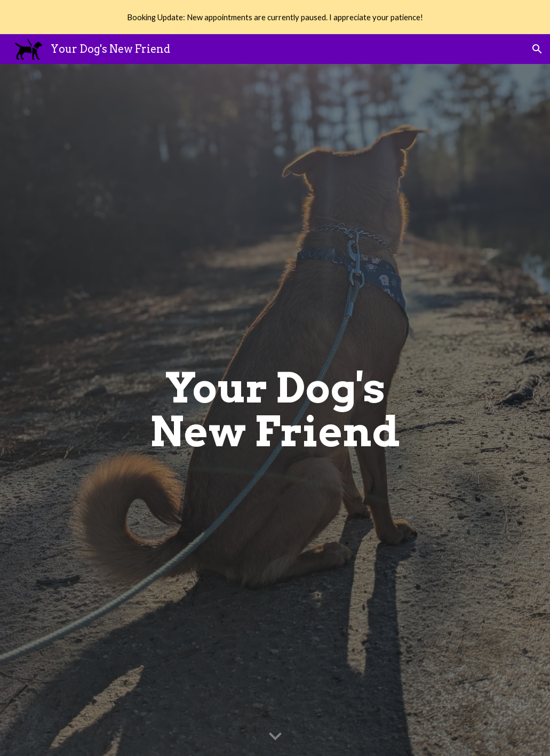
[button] (537, 49)
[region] (275, 17)
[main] (275, 410)
